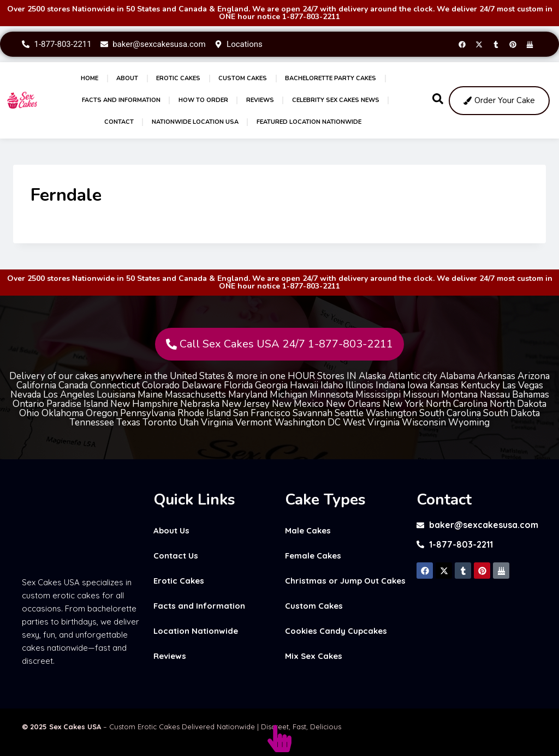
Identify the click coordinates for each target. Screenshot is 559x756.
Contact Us (176, 556)
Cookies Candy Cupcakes (336, 631)
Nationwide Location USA (195, 122)
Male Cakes (308, 530)
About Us (171, 530)
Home (90, 78)
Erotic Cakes (178, 78)
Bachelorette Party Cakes (331, 78)
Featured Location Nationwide (309, 122)
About (127, 78)
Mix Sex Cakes (314, 656)
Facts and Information (121, 100)
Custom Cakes (243, 78)
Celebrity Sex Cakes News (336, 100)
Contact (119, 122)
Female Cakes (313, 556)
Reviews (260, 100)
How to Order (203, 100)
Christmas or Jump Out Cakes (345, 581)
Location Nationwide (196, 631)
